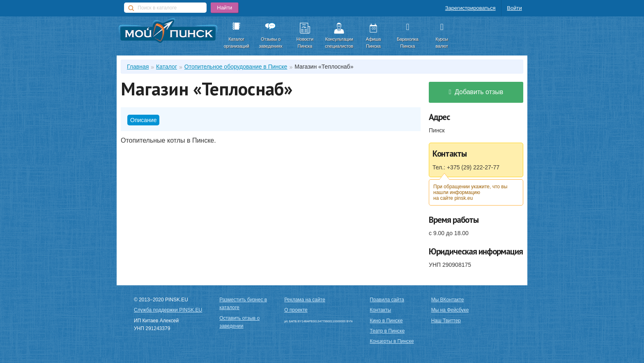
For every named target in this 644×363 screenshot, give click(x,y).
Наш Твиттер (446, 321)
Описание (143, 120)
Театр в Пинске (387, 331)
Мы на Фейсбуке (450, 310)
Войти (514, 8)
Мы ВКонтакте (448, 300)
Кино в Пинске (386, 321)
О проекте (296, 310)
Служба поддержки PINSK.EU (168, 310)
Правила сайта (387, 300)
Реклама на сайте (305, 300)
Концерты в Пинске (392, 341)
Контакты (380, 310)
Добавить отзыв (476, 92)
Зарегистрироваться (470, 8)
